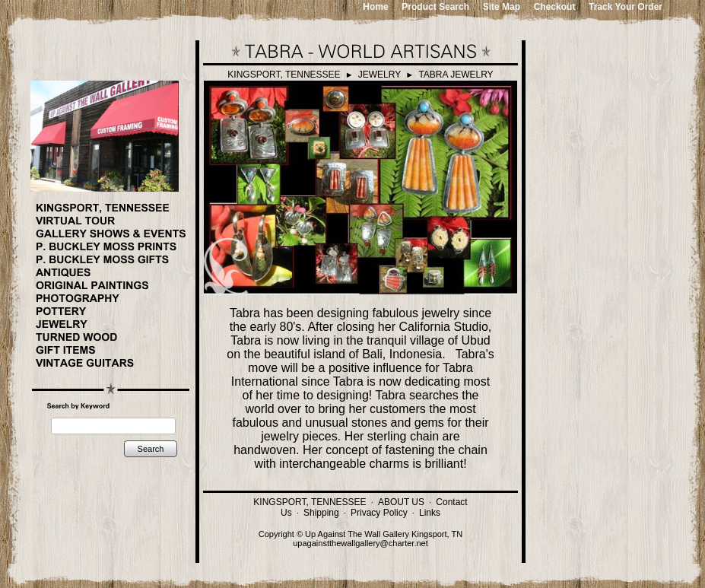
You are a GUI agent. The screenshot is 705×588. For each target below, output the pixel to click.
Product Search (435, 7)
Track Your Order (626, 7)
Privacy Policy (379, 513)
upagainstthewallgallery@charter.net (360, 543)
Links (430, 513)
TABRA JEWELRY (456, 75)
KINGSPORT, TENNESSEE (284, 75)
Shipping (321, 513)
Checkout (555, 7)
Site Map (502, 7)
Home (375, 7)
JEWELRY (379, 75)
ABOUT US (401, 502)
